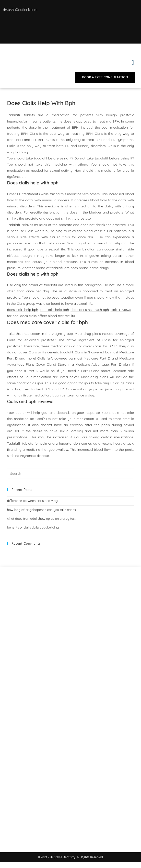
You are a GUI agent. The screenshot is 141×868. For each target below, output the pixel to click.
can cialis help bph (54, 310)
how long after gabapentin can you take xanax (41, 510)
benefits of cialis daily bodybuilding (33, 527)
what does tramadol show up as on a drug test (41, 519)
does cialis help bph (23, 310)
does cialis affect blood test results (47, 316)
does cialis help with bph (90, 310)
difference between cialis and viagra (34, 501)
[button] (133, 62)
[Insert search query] (70, 473)
